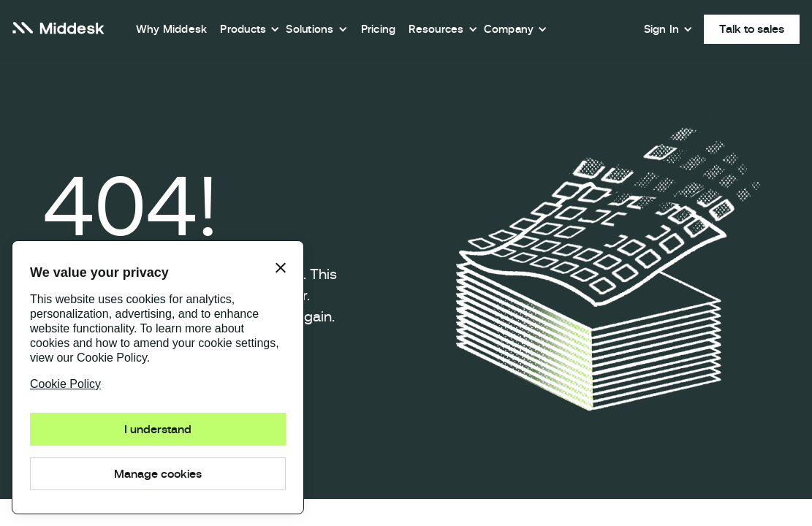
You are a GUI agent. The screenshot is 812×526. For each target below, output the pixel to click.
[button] (250, 29)
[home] (59, 30)
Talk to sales (752, 29)
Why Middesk (172, 29)
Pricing (379, 29)
